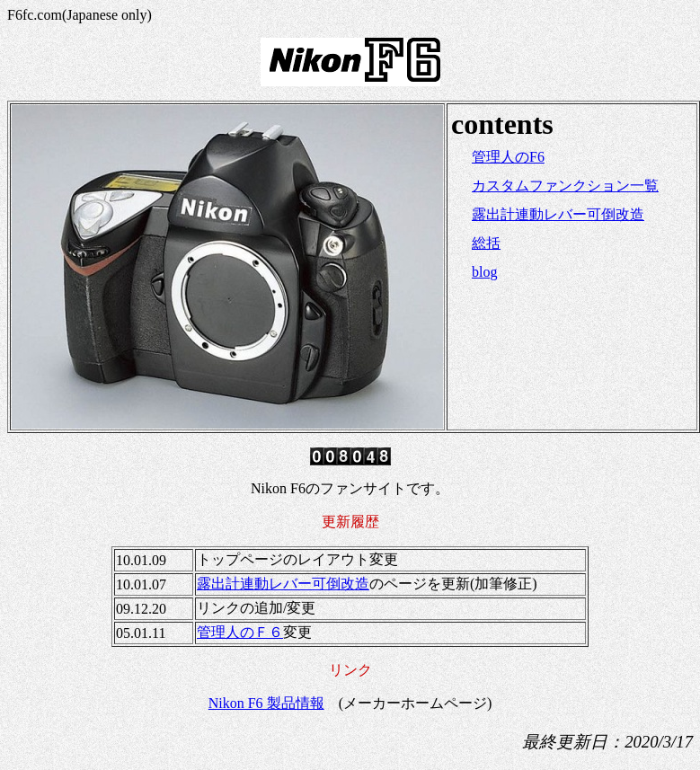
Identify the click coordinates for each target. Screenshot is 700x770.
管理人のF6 (508, 157)
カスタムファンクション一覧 (565, 186)
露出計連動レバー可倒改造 (558, 214)
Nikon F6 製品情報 (266, 703)
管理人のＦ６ (240, 632)
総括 (486, 243)
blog (484, 272)
